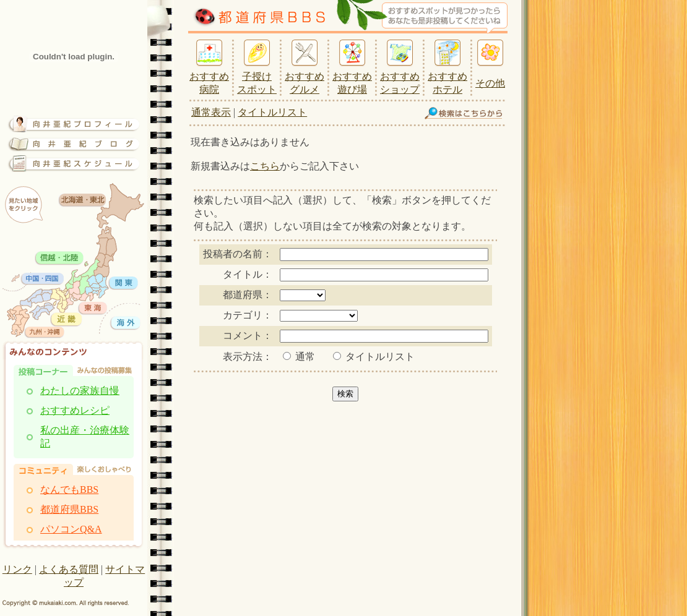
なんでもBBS (69, 490)
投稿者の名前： (238, 254)
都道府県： (248, 295)
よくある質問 (69, 569)
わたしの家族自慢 (80, 391)
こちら (265, 166)
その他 (490, 83)
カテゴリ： (248, 315)
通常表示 (211, 112)
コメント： (248, 336)
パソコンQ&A (71, 529)
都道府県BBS (69, 509)
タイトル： (248, 274)
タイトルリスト (272, 112)
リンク (17, 569)
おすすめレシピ (75, 410)
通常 (299, 357)
